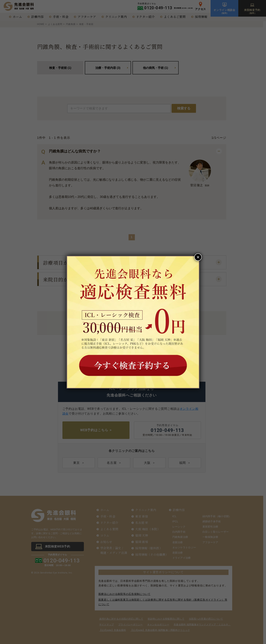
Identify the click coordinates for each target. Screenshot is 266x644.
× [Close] (198, 257)
